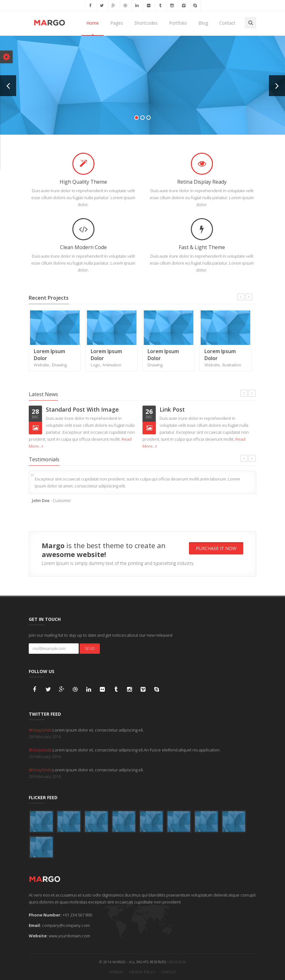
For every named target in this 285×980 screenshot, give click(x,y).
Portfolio (178, 23)
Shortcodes (146, 23)
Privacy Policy (142, 972)
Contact (227, 23)
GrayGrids (177, 962)
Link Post (172, 409)
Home (93, 23)
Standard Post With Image (82, 409)
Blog (203, 23)
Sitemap (116, 972)
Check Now (142, 91)
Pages (117, 23)
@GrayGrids (41, 730)
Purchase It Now (216, 548)
